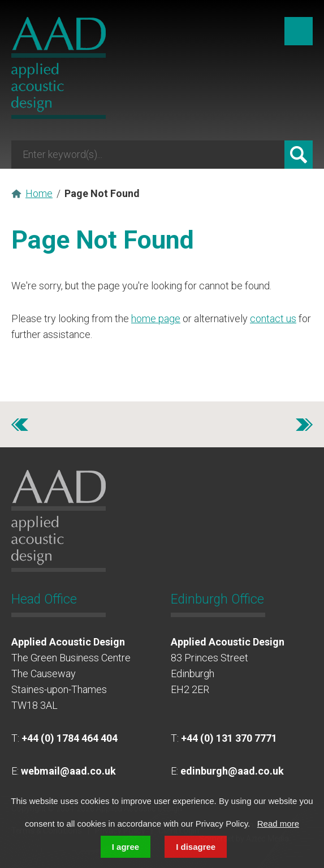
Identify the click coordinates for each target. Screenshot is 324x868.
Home (39, 193)
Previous (20, 425)
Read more (278, 824)
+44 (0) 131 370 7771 (229, 738)
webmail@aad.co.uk (68, 771)
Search (299, 155)
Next (304, 425)
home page (156, 318)
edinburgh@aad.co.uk (232, 771)
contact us (273, 318)
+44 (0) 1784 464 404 (70, 738)
